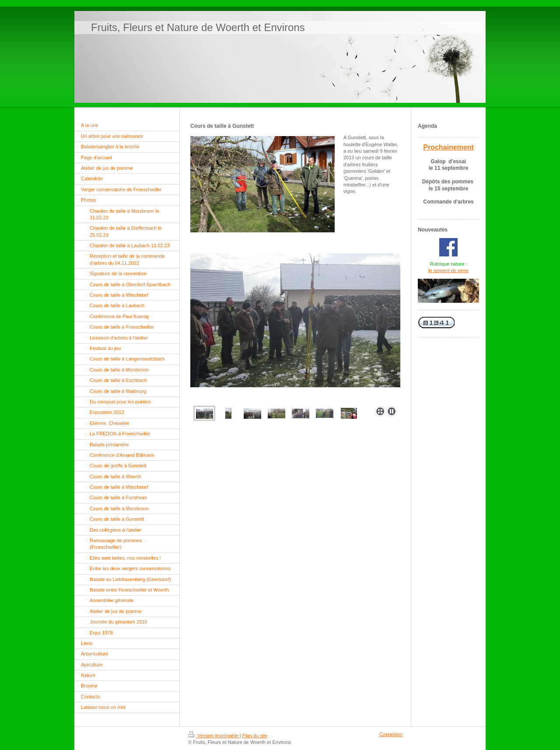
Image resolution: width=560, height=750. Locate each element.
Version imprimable (214, 736)
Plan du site (255, 736)
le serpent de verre (448, 270)
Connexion (391, 734)
